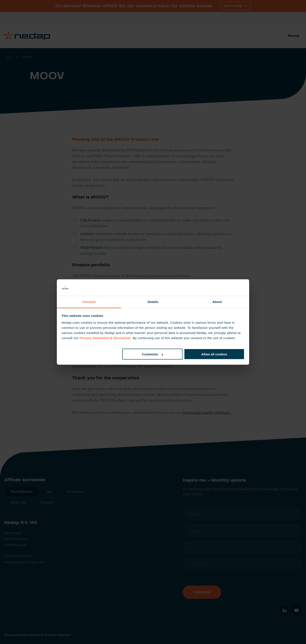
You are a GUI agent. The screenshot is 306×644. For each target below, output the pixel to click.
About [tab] (217, 302)
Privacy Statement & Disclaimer (105, 338)
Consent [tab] (89, 302)
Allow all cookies (214, 354)
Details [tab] (153, 302)
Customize (153, 354)
